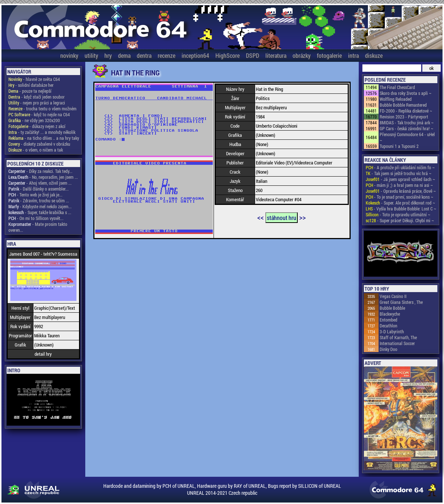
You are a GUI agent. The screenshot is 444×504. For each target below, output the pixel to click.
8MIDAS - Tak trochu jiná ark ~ (407, 123)
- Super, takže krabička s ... (40, 212)
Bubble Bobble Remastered (403, 105)
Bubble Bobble (392, 308)
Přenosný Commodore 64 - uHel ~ (407, 137)
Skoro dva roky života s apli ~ (406, 93)
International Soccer (397, 343)
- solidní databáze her (31, 85)
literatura (276, 55)
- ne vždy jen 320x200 (34, 120)
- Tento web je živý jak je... (35, 195)
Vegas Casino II (393, 296)
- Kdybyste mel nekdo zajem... (40, 206)
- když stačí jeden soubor (37, 97)
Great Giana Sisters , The (401, 302)
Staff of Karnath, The (398, 337)
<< (261, 217)
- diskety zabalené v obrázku (39, 144)
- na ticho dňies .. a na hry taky (44, 138)
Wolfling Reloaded (396, 99)
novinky (69, 55)
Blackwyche (390, 314)
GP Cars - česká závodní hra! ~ (407, 128)
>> (302, 217)
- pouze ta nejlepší (30, 91)
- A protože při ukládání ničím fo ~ (400, 167)
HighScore (228, 55)
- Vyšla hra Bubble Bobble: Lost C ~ (401, 209)
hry (108, 55)
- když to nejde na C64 (39, 114)
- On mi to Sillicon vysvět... (36, 218)
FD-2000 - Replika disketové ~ (406, 111)
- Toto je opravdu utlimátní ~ (398, 214)
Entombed (388, 320)
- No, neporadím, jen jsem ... (43, 177)
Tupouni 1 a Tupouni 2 (399, 146)
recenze (166, 55)
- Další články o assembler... (39, 189)
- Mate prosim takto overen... (38, 227)
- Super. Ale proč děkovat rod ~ (400, 203)
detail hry (43, 354)
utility (91, 55)
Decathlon (388, 326)
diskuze (374, 55)
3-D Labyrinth (392, 331)
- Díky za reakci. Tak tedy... (40, 171)
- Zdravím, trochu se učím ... (39, 200)
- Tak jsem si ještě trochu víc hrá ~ (399, 173)
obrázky (302, 55)
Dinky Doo (388, 349)
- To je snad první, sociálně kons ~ (400, 197)
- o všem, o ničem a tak (36, 150)
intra (353, 55)
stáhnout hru (282, 218)
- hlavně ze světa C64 (34, 79)
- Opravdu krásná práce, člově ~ (401, 191)
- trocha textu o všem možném (42, 109)
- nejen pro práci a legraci (37, 103)
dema (124, 55)
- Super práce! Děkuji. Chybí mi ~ (400, 220)
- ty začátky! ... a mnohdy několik (42, 132)
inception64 (195, 55)
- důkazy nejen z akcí (37, 126)
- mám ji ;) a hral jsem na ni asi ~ (399, 185)
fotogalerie (329, 55)
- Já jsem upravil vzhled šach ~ (400, 179)
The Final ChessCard (397, 87)
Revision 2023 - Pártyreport (404, 117)
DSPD (253, 55)
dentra (144, 55)
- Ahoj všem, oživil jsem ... (40, 183)
